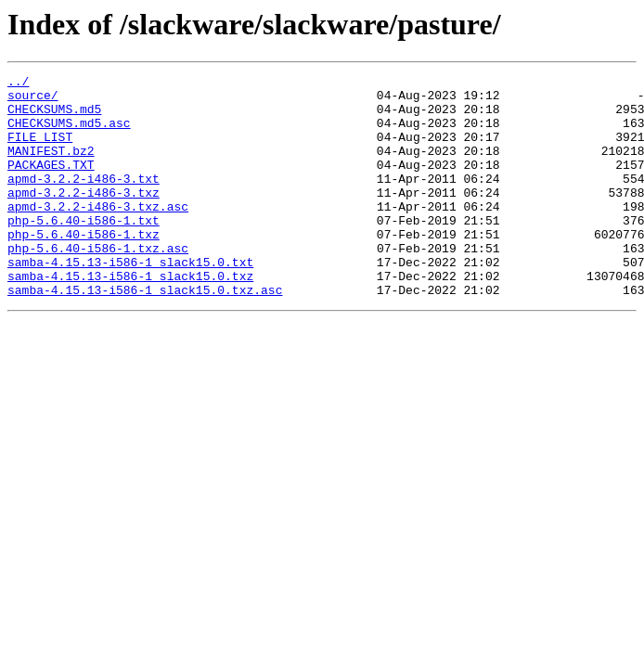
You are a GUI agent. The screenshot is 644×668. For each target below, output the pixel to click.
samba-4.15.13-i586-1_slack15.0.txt (130, 301)
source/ (33, 100)
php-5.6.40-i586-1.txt (84, 250)
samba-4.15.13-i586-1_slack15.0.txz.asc (145, 334)
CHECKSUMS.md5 (54, 117)
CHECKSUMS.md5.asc (69, 134)
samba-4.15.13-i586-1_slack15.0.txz (130, 317)
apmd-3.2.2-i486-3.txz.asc (98, 234)
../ (18, 83)
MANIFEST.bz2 (51, 167)
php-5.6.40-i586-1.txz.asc (98, 284)
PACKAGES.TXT (51, 184)
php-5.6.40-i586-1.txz (84, 267)
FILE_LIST (40, 150)
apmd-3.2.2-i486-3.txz (84, 217)
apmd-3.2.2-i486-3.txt (84, 200)
